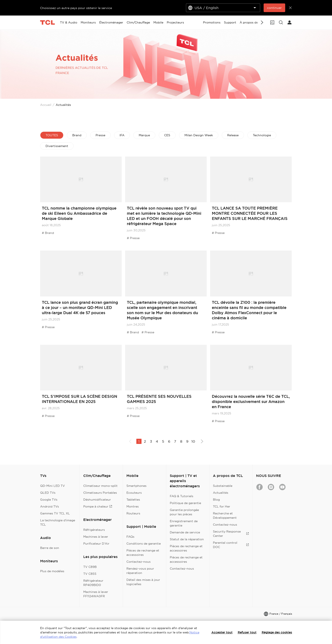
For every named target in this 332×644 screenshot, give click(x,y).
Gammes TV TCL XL (55, 513)
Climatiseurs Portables (100, 493)
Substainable (223, 486)
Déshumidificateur (97, 500)
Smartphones (136, 486)
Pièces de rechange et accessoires (143, 553)
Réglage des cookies (277, 632)
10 (193, 441)
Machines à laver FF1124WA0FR (96, 594)
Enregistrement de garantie (184, 523)
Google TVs (49, 500)
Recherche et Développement (225, 516)
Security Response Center (231, 534)
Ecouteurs (134, 493)
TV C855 (90, 574)
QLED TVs (48, 493)
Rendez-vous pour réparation (140, 571)
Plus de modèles (52, 571)
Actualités (221, 493)
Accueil (46, 105)
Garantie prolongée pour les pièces (184, 512)
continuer (274, 8)
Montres (133, 506)
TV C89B (90, 567)
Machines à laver (96, 537)
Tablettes (133, 500)
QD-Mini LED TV (53, 486)
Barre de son (50, 548)
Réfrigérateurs (94, 530)
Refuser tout (247, 632)
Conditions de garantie (144, 544)
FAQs (130, 537)
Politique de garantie (185, 503)
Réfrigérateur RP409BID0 (93, 583)
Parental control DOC (231, 545)
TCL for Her (222, 506)
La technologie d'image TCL (58, 522)
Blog (216, 500)
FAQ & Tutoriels (182, 496)
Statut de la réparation (187, 539)
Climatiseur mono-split (100, 486)
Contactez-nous (138, 562)
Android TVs (50, 506)
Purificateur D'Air (96, 544)
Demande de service (185, 532)
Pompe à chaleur (98, 506)
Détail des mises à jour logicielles (143, 582)
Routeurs (133, 513)
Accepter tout (222, 632)
